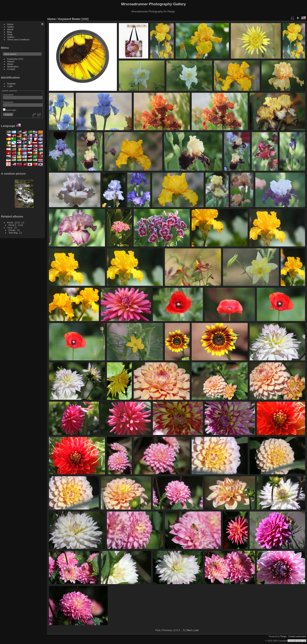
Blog (10, 32)
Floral (10, 222)
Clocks (12, 230)
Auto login (10, 110)
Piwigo (283, 636)
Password (8, 102)
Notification (13, 66)
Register (12, 83)
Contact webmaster (297, 636)
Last (196, 630)
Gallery (11, 37)
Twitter (11, 27)
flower (76, 19)
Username (8, 95)
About (10, 29)
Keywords (12, 59)
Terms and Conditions (18, 39)
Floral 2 (12, 225)
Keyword (65, 19)
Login (10, 86)
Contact (11, 69)
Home (10, 24)
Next (189, 630)
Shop (10, 34)
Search (11, 61)
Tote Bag (13, 233)
